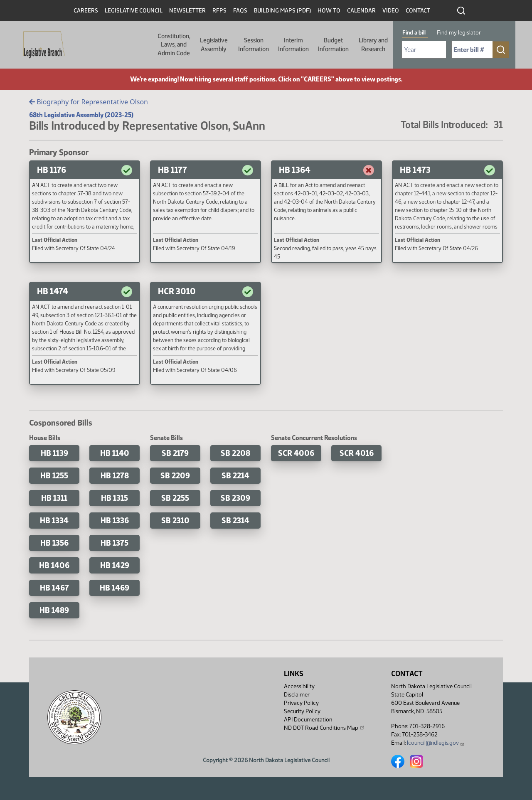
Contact (418, 11)
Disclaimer (297, 695)
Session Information (254, 44)
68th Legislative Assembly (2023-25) (81, 115)
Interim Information (293, 44)
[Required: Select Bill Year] (424, 50)
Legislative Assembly (214, 44)
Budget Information (333, 44)
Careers (86, 11)
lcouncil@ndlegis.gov (436, 743)
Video (391, 11)
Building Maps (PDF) (282, 11)
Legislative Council (134, 11)
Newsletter (187, 11)
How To (329, 11)
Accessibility (299, 686)
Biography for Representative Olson (89, 102)
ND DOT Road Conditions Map (325, 728)
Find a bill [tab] (414, 33)
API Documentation (308, 720)
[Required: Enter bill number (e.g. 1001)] (472, 50)
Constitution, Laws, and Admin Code (174, 45)
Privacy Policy (301, 703)
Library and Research (373, 44)
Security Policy (302, 711)
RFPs (219, 11)
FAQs (240, 11)
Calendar (361, 11)
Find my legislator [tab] (459, 33)
